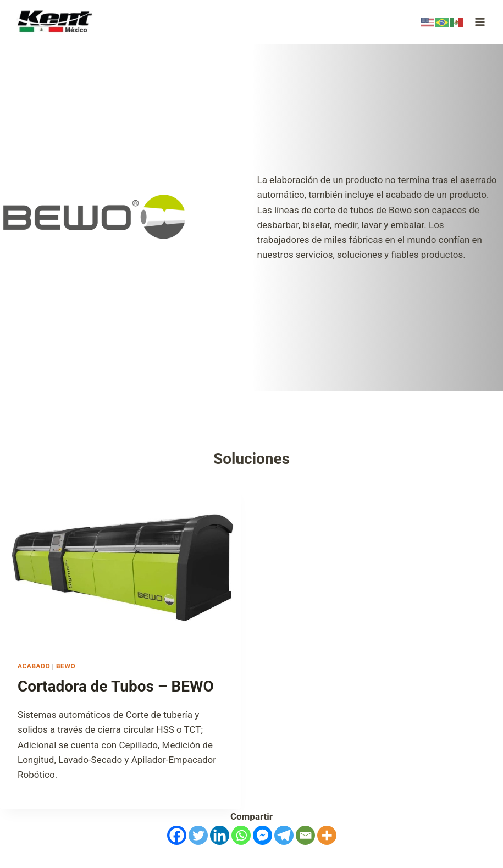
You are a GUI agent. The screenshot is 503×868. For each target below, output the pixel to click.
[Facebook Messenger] (262, 835)
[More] (327, 835)
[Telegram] (284, 835)
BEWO (66, 666)
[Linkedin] (220, 835)
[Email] (305, 835)
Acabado (34, 666)
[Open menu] (480, 22)
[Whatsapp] (241, 835)
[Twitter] (198, 835)
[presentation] (120, 564)
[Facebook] (177, 835)
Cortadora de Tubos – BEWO (116, 686)
